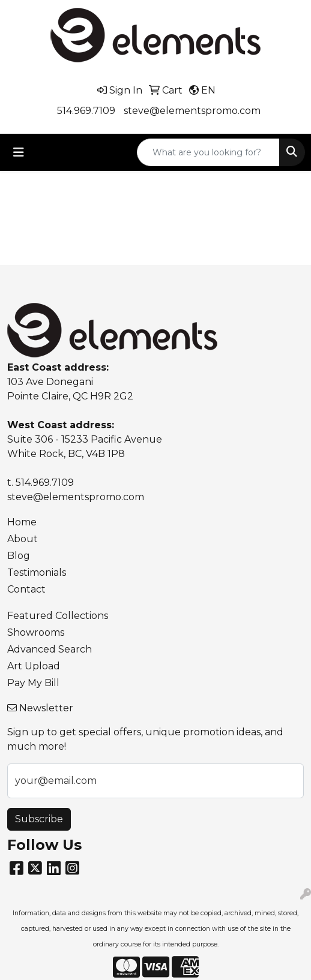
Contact (26, 589)
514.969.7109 (86, 111)
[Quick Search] (208, 152)
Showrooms (36, 632)
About (23, 539)
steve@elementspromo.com (192, 111)
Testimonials (37, 572)
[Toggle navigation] (19, 152)
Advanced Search (50, 649)
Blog (19, 556)
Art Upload (34, 666)
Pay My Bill (33, 683)
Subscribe (39, 819)
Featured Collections (58, 616)
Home (22, 522)
